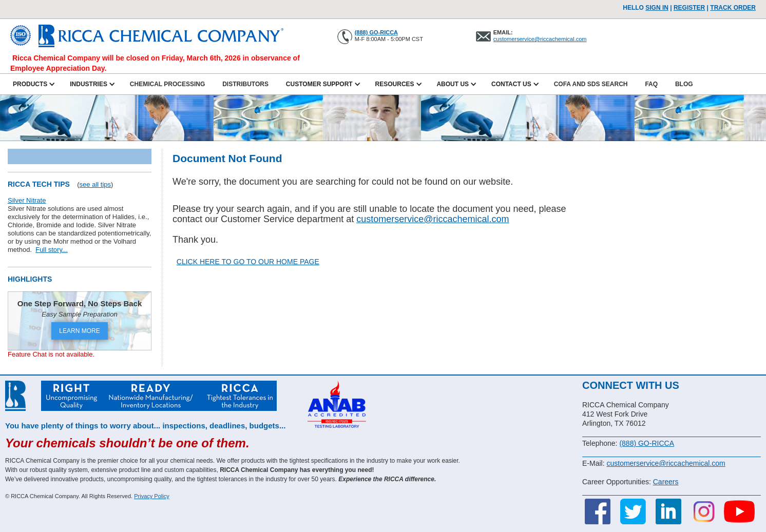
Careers (666, 482)
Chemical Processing (167, 84)
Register (689, 8)
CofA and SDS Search (591, 84)
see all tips (95, 184)
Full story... (52, 250)
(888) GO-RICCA (376, 32)
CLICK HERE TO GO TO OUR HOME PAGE (248, 262)
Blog (684, 84)
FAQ (651, 84)
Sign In (657, 8)
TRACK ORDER (733, 8)
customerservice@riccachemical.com (540, 39)
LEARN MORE (79, 331)
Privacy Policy (151, 496)
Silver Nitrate (27, 200)
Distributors (245, 84)
